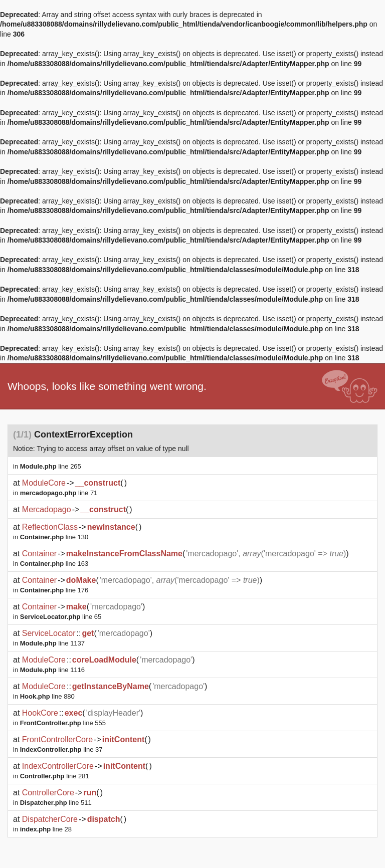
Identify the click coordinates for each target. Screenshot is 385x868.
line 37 (61, 749)
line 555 (63, 723)
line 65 (61, 617)
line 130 (54, 537)
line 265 (51, 466)
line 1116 (52, 670)
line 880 (47, 696)
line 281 (55, 776)
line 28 (46, 829)
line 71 (59, 493)
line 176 (54, 590)
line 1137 (52, 643)
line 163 (54, 564)
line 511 (56, 803)
